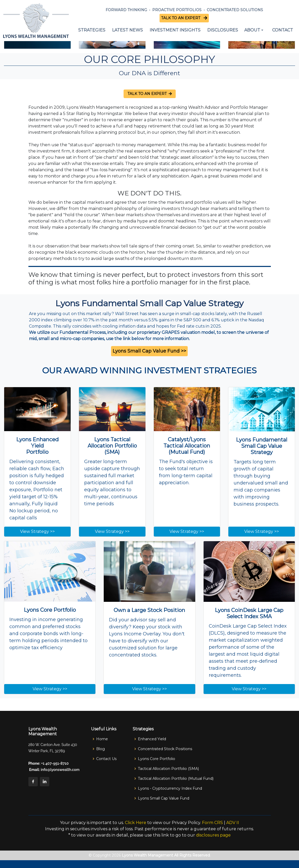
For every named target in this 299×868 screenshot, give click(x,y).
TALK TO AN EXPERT (182, 18)
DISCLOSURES (223, 30)
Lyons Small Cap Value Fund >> (149, 351)
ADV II (233, 823)
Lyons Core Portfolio (157, 759)
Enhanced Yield (152, 739)
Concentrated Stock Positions (165, 749)
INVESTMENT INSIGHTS (175, 30)
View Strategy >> (37, 531)
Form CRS (212, 823)
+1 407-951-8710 (55, 763)
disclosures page (213, 835)
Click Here (136, 823)
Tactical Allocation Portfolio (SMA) (168, 769)
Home (102, 739)
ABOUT (252, 30)
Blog (100, 749)
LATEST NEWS (127, 30)
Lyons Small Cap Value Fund (164, 798)
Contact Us (106, 759)
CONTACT (283, 30)
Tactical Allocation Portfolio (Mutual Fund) (176, 778)
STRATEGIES (92, 30)
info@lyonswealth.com (60, 770)
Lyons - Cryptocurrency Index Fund (170, 788)
